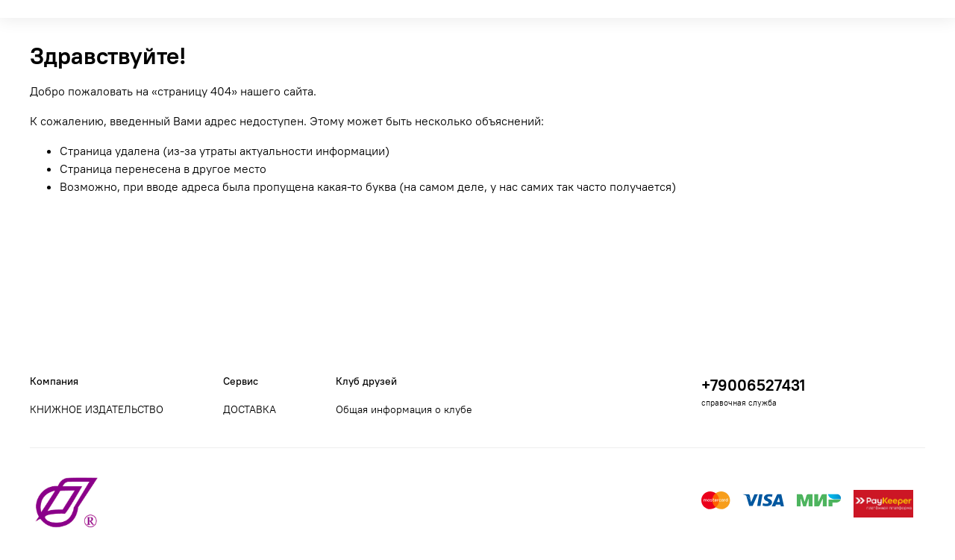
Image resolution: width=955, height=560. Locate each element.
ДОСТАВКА (250, 409)
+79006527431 (753, 385)
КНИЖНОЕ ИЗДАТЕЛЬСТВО (97, 409)
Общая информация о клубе (404, 409)
